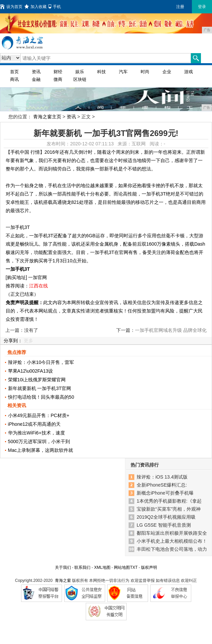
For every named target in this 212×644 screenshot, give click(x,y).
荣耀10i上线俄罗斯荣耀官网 (37, 380)
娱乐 (80, 72)
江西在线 (39, 286)
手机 (55, 7)
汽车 (123, 72)
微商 (58, 79)
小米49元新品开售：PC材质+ (39, 415)
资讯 (36, 72)
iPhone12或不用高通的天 (34, 424)
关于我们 (63, 567)
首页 (14, 72)
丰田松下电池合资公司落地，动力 (172, 549)
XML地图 (102, 567)
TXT (134, 567)
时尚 (145, 72)
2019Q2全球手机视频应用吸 (166, 517)
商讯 (14, 79)
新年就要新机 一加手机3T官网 (40, 388)
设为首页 (11, 7)
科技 (101, 72)
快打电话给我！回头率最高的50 (41, 397)
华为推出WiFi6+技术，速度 (37, 433)
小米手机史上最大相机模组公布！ (172, 541)
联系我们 (82, 567)
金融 (36, 79)
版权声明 (149, 567)
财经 (58, 72)
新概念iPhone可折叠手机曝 (165, 493)
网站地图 (122, 567)
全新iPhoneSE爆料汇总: (162, 485)
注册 (180, 7)
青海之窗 (63, 581)
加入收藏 (36, 7)
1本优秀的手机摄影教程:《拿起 (169, 501)
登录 (202, 7)
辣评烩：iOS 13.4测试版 (162, 477)
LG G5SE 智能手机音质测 (164, 525)
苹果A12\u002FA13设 (31, 371)
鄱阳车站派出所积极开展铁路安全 (172, 533)
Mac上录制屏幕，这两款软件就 (41, 450)
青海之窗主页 (47, 117)
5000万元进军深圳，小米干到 (39, 441)
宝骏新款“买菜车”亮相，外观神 (169, 509)
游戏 (189, 72)
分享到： (13, 341)
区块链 (80, 79)
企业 (167, 72)
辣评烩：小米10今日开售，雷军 (41, 362)
